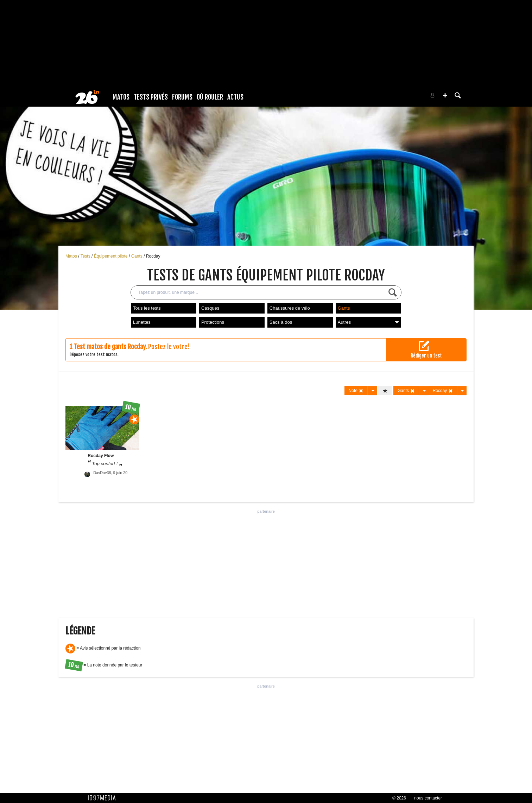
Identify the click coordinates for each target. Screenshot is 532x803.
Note (356, 391)
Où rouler (210, 97)
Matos (121, 97)
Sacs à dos (281, 322)
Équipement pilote (111, 256)
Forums (182, 97)
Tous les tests (147, 308)
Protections (213, 322)
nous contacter (428, 798)
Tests (86, 256)
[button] (445, 95)
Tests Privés (151, 97)
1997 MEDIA (104, 798)
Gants (137, 256)
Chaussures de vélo (290, 308)
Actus (235, 97)
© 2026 (399, 798)
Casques (210, 308)
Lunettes (142, 322)
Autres (368, 322)
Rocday (153, 256)
